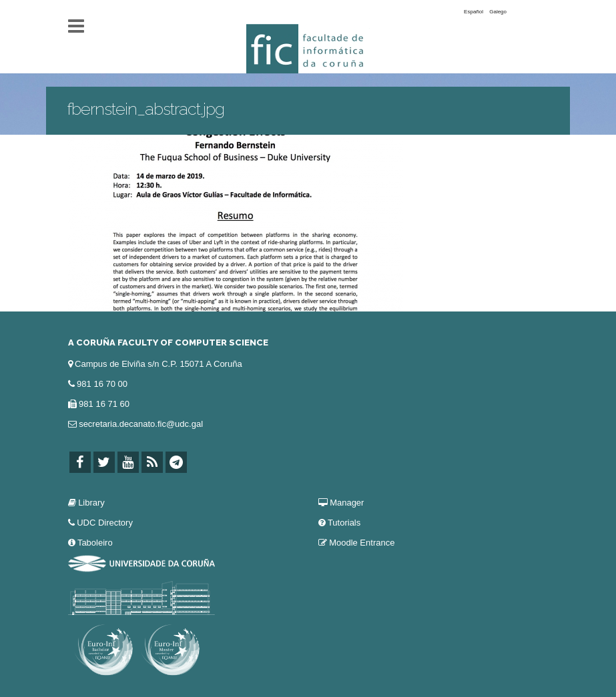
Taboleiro (95, 543)
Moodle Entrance (362, 543)
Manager (347, 503)
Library (91, 503)
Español (474, 12)
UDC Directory (105, 523)
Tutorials (344, 523)
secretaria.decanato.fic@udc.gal (141, 424)
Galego (498, 12)
